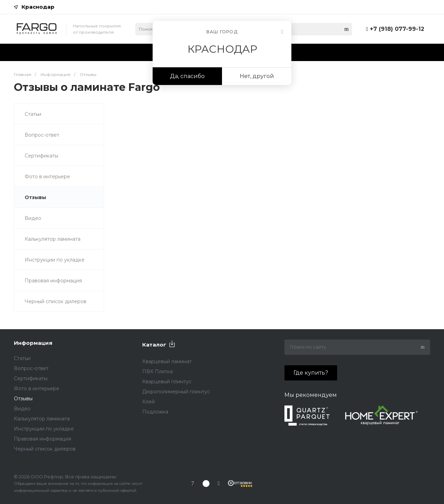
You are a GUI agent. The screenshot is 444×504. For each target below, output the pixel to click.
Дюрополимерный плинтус (176, 392)
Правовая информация (53, 281)
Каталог (154, 345)
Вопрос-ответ (42, 135)
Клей (148, 402)
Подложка (155, 412)
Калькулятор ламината (53, 239)
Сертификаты (41, 156)
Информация (33, 343)
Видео (33, 218)
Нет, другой (257, 76)
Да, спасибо (187, 76)
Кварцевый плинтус (167, 382)
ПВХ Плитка (157, 371)
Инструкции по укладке (55, 260)
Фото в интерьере (47, 177)
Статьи (33, 114)
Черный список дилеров (55, 301)
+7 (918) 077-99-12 (397, 29)
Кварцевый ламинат (167, 361)
